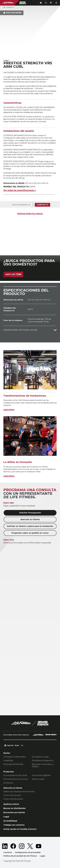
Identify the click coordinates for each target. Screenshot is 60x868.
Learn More (9, 409)
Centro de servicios (12, 795)
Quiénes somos (11, 804)
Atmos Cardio (38, 779)
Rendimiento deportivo (43, 761)
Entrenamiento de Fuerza (16, 779)
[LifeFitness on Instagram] (22, 846)
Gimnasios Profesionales (15, 757)
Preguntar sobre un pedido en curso (30, 533)
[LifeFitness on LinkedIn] (5, 846)
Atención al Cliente (30, 519)
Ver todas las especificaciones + (20, 190)
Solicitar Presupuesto (30, 513)
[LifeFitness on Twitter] (30, 846)
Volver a (9, 7)
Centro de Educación (13, 799)
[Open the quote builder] (51, 3)
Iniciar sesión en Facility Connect (20, 829)
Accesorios (8, 783)
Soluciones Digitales (41, 775)
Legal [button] (42, 856)
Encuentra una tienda (14, 812)
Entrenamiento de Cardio (15, 775)
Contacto (42, 205)
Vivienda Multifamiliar (13, 764)
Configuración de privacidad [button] (28, 852)
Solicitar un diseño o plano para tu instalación (30, 526)
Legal (6, 817)
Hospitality (8, 761)
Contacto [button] (8, 852)
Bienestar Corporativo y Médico (43, 765)
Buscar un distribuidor (15, 808)
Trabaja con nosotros (14, 825)
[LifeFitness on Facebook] (13, 846)
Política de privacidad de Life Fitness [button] (20, 856)
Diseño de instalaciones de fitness (19, 792)
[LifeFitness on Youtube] (39, 846)
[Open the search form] (46, 3)
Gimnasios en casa (40, 757)
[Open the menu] (56, 3)
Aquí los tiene (13, 274)
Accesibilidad (10, 821)
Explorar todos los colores (30, 213)
